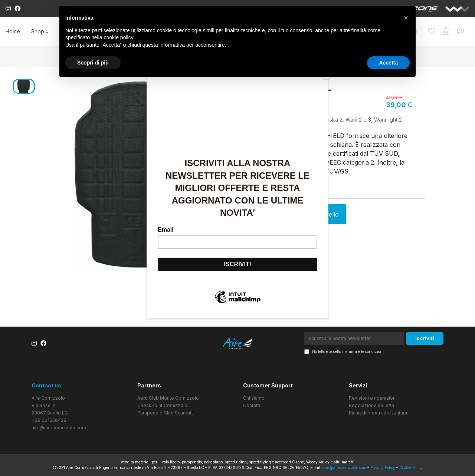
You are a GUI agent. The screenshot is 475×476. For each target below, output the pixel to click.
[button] (406, 18)
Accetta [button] (388, 63)
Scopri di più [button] (93, 63)
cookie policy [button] (119, 37)
